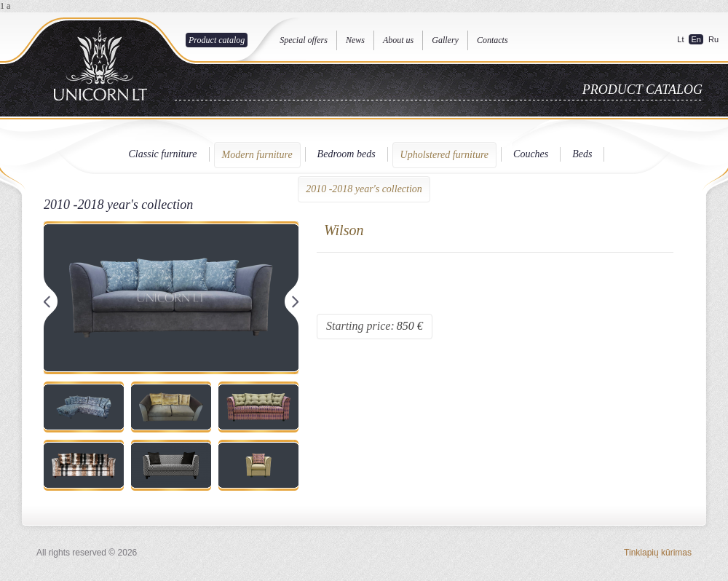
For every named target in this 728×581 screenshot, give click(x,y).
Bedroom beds (347, 154)
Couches (531, 154)
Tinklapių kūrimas (658, 553)
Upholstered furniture (444, 155)
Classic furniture (163, 154)
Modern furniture (257, 155)
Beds (582, 154)
